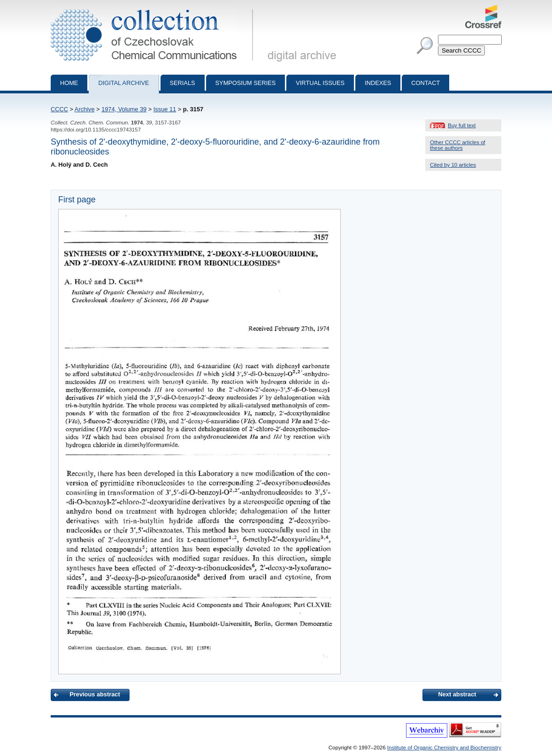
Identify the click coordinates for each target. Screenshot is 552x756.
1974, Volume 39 (124, 109)
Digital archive (123, 83)
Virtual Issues (320, 83)
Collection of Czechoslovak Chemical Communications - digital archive (154, 8)
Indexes (378, 83)
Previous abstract (95, 694)
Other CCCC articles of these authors (458, 145)
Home (69, 83)
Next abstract (457, 694)
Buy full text (462, 125)
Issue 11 (165, 109)
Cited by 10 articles (453, 165)
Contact (425, 83)
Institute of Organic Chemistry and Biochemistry (444, 748)
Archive (85, 109)
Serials (183, 83)
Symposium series (246, 83)
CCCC (59, 109)
